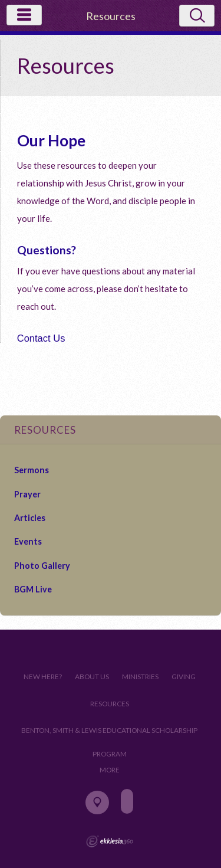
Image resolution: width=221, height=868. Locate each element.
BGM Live (33, 589)
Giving (184, 677)
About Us (92, 677)
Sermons (32, 470)
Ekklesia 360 (110, 841)
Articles (30, 518)
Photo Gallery (42, 566)
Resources (110, 704)
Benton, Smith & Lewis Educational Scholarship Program (109, 734)
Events (28, 541)
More (110, 770)
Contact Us (41, 338)
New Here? (43, 677)
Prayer (27, 494)
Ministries (140, 677)
